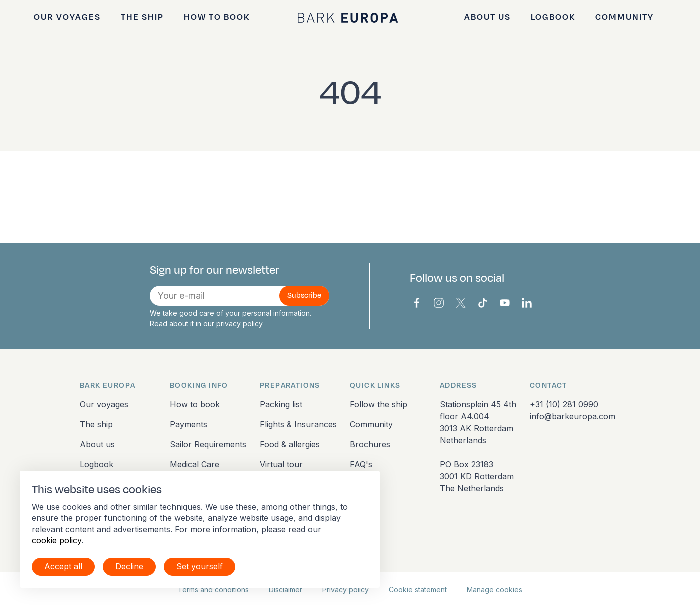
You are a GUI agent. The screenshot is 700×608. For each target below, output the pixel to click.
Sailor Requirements (208, 444)
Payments (189, 424)
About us (488, 17)
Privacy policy (346, 590)
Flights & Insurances (298, 424)
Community (625, 17)
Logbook (553, 17)
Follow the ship (379, 404)
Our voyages (67, 17)
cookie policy (57, 540)
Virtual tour (281, 464)
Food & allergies (290, 444)
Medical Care (195, 464)
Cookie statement (418, 590)
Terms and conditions (213, 590)
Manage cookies (495, 590)
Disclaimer (286, 590)
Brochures (370, 444)
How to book (217, 17)
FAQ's (361, 464)
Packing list (281, 404)
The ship (142, 17)
